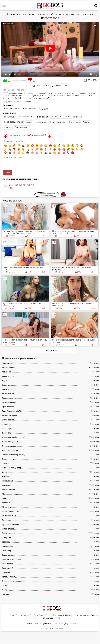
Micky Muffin (10, 117)
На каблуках (41, 122)
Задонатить (55, 618)
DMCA (46, 618)
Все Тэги (34, 615)
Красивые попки (58, 122)
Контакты (72, 615)
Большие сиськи (12, 109)
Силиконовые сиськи (61, 117)
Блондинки (43, 117)
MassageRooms (27, 117)
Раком (86, 122)
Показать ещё (50, 350)
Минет (45, 109)
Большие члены (31, 109)
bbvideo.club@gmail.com (43, 624)
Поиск (42, 615)
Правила (95, 615)
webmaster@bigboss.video (65, 624)
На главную (9, 615)
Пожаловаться (59, 615)
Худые (29, 122)
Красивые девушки (13, 122)
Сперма (8, 127)
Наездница (74, 122)
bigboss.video (57, 628)
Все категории (22, 615)
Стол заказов (83, 615)
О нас (49, 615)
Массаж (78, 117)
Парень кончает (22, 127)
